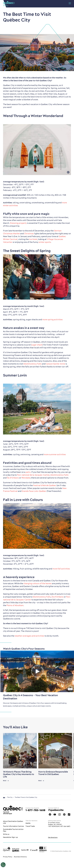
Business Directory (20, 857)
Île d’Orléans (13, 478)
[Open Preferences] (3, 865)
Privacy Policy (8, 857)
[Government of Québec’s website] (25, 850)
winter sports (45, 242)
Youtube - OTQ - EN (55, 814)
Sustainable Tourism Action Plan (13, 830)
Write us (6, 834)
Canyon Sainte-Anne (55, 364)
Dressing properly (18, 223)
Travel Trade (30, 826)
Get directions (53, 837)
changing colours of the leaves (38, 583)
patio (28, 472)
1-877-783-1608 (35, 810)
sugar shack (37, 345)
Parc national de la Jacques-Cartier (33, 475)
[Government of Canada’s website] (34, 850)
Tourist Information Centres (13, 826)
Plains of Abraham (15, 605)
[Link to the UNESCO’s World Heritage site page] (43, 849)
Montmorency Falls (33, 364)
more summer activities (55, 454)
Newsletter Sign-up (10, 837)
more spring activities (52, 320)
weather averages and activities (29, 636)
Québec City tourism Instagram (60, 814)
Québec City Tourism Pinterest (64, 814)
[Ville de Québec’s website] (7, 849)
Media (28, 823)
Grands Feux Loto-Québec (34, 491)
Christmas (29, 234)
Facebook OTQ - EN (50, 814)
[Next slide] (69, 751)
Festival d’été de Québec (45, 485)
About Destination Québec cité (13, 822)
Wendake (26, 478)
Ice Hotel (33, 239)
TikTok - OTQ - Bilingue (69, 814)
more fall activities (61, 569)
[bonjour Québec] (16, 850)
